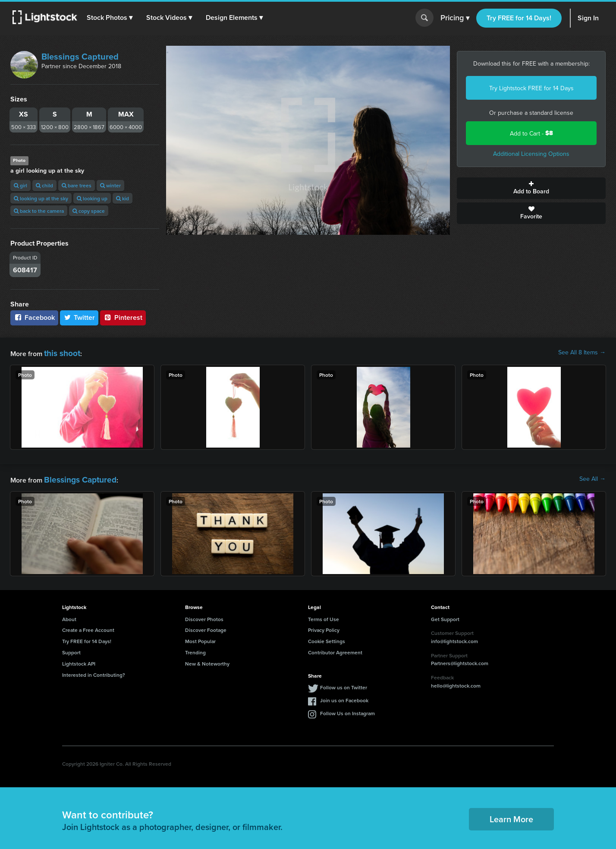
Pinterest (123, 317)
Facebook (34, 317)
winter (110, 185)
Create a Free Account (88, 626)
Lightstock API (79, 660)
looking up (92, 198)
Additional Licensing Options (531, 154)
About (69, 616)
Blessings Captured (80, 56)
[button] (112, 18)
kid (123, 198)
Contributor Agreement (335, 649)
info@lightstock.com (454, 638)
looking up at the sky (41, 198)
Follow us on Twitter (344, 684)
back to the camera (39, 211)
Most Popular (200, 638)
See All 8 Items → (582, 352)
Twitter (79, 317)
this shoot (59, 352)
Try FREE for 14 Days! (519, 18)
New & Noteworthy (207, 660)
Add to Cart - (531, 133)
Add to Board (531, 188)
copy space (89, 211)
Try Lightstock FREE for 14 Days (531, 88)
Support (71, 649)
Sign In (588, 18)
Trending (195, 649)
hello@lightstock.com (456, 682)
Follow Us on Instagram (347, 710)
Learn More (511, 815)
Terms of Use (324, 616)
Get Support (445, 616)
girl (20, 185)
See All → (592, 477)
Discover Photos (204, 616)
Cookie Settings (327, 638)
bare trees (77, 185)
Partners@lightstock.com (460, 660)
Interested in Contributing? (94, 671)
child (44, 185)
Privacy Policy (324, 626)
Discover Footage (206, 626)
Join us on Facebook (344, 697)
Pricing (455, 18)
